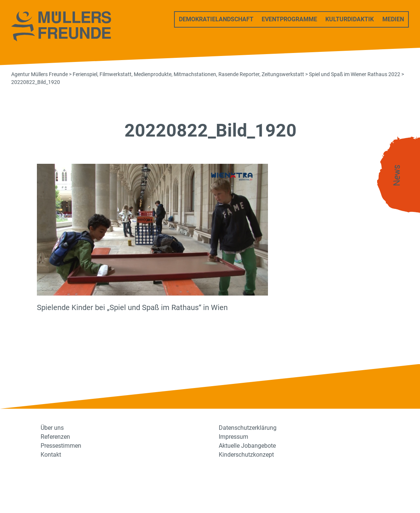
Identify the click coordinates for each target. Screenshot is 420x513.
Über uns (52, 428)
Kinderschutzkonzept (246, 455)
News (397, 176)
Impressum (233, 437)
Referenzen (55, 437)
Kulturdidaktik (350, 19)
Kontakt (51, 455)
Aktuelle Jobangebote (247, 446)
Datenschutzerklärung (248, 428)
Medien (393, 19)
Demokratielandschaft (216, 19)
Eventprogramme (289, 19)
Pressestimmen (61, 446)
